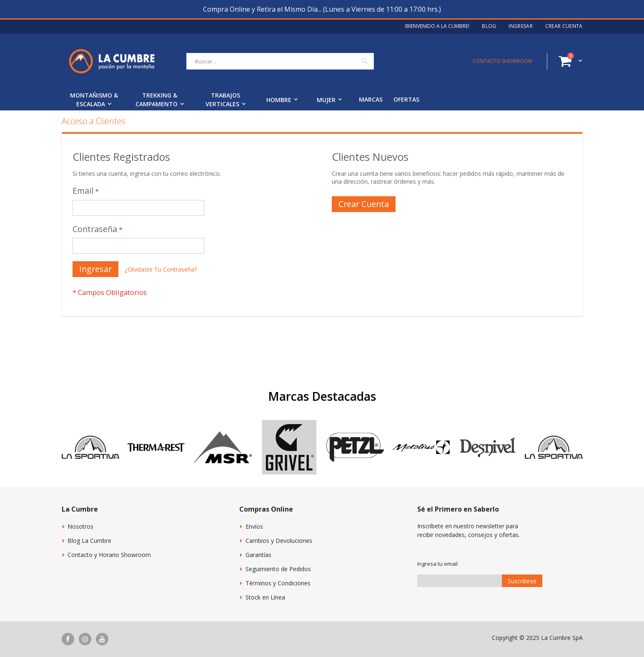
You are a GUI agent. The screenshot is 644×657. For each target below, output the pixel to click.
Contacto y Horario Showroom (109, 555)
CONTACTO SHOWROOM (502, 61)
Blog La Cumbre (89, 541)
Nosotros (80, 526)
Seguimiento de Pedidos (278, 569)
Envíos (254, 526)
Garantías (258, 555)
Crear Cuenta (564, 26)
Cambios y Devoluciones (279, 541)
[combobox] (280, 61)
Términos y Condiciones (278, 583)
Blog (489, 26)
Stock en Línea (265, 597)
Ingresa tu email (437, 564)
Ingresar (520, 26)
